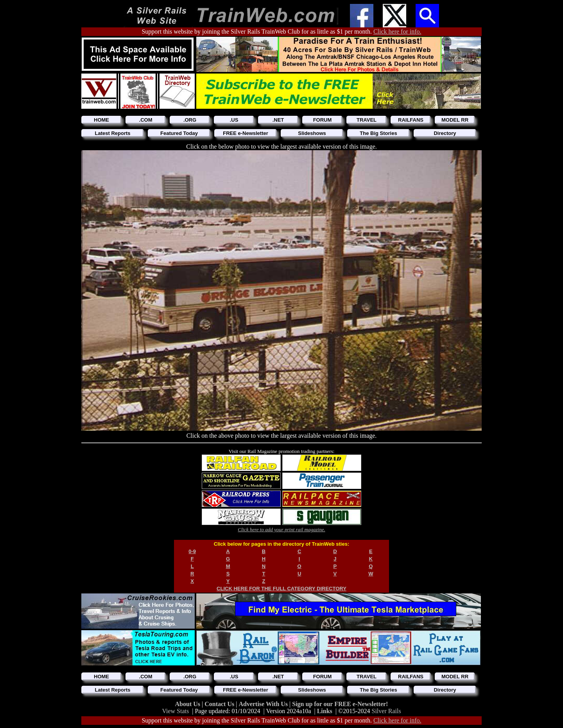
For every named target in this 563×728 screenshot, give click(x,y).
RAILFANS (411, 120)
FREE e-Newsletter (246, 133)
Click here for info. (397, 31)
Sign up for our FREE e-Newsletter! (340, 704)
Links (325, 711)
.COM (146, 120)
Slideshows (312, 133)
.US (234, 120)
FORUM (323, 120)
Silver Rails (386, 711)
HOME (101, 120)
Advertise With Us (264, 704)
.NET (278, 120)
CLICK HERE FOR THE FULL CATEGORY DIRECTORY (281, 589)
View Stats (175, 711)
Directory (445, 133)
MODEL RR (455, 120)
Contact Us (220, 704)
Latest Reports (112, 133)
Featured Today (179, 133)
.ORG (190, 120)
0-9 (192, 551)
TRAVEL (367, 120)
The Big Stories (378, 133)
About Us (188, 704)
